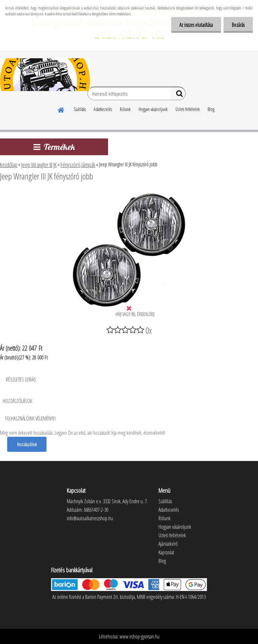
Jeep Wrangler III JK (39, 165)
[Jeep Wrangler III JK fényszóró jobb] (129, 194)
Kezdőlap (9, 165)
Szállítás (80, 109)
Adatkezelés (103, 109)
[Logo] (45, 75)
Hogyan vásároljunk (153, 109)
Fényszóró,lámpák (78, 165)
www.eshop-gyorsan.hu (139, 636)
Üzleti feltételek (188, 109)
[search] (178, 95)
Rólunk (125, 109)
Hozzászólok (27, 444)
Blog (211, 109)
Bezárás (238, 25)
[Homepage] (61, 109)
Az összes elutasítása (196, 25)
